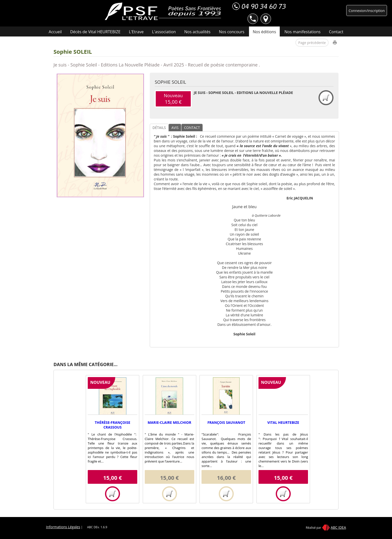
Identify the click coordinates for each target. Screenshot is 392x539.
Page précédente (312, 43)
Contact (336, 32)
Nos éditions (264, 32)
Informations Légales (63, 527)
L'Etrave (136, 32)
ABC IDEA (338, 527)
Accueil (55, 32)
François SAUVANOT (226, 422)
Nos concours (232, 32)
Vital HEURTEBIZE (283, 422)
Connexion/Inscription (367, 11)
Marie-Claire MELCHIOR (169, 422)
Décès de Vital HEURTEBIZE (95, 32)
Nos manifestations (302, 32)
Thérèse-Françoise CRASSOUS (112, 425)
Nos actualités (197, 32)
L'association (164, 32)
